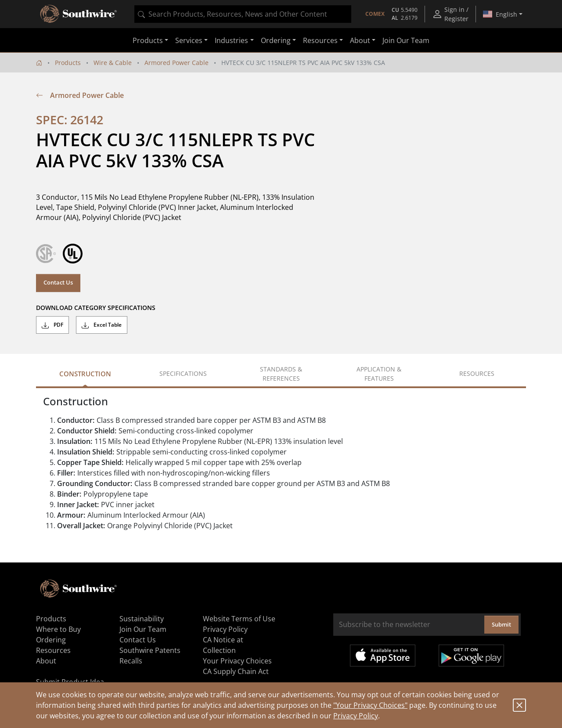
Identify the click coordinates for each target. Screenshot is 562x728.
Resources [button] (320, 40)
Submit (501, 624)
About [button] (360, 40)
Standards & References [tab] (281, 374)
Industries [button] (231, 40)
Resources (53, 650)
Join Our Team (406, 40)
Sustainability (142, 619)
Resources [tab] (477, 373)
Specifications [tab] (183, 373)
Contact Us (58, 282)
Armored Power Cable (177, 63)
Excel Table (102, 325)
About (46, 661)
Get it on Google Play (471, 656)
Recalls (131, 661)
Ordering (51, 640)
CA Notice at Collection (223, 645)
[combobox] (243, 14)
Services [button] (189, 40)
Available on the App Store (383, 656)
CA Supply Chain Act (236, 671)
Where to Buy (58, 629)
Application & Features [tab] (379, 374)
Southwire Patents (150, 650)
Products (68, 63)
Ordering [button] (276, 40)
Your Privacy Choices (237, 661)
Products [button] (148, 40)
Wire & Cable (113, 63)
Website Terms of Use (239, 619)
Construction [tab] (85, 374)
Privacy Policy (356, 716)
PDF (52, 325)
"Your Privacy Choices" (370, 705)
